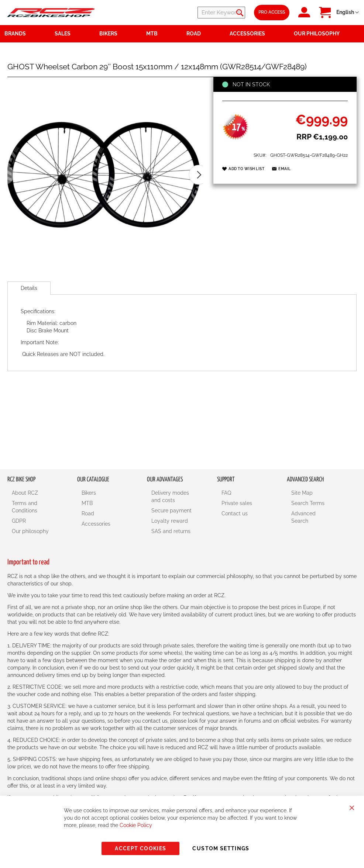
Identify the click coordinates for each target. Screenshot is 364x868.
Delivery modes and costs (170, 497)
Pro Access (272, 12)
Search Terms (308, 503)
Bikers (89, 493)
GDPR (19, 521)
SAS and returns (171, 531)
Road (88, 513)
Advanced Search (303, 517)
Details (29, 288)
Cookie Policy (136, 825)
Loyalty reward (170, 521)
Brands (15, 34)
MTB (87, 503)
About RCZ (25, 493)
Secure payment (171, 511)
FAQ (226, 493)
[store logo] (51, 13)
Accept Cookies (140, 848)
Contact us (235, 513)
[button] (348, 13)
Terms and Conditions (25, 507)
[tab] (29, 288)
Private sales (237, 503)
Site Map (302, 493)
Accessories (96, 524)
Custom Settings (221, 848)
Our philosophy (30, 531)
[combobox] (201, 13)
